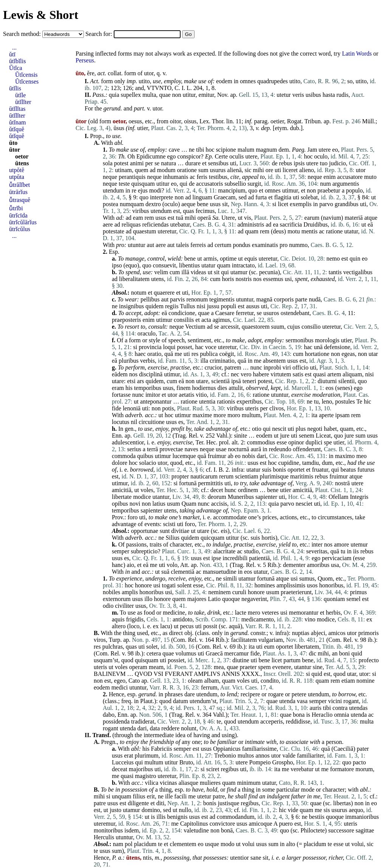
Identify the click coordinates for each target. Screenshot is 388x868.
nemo (333, 259)
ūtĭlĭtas (17, 109)
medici (120, 687)
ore (269, 170)
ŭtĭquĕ (17, 129)
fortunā (188, 483)
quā (169, 354)
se (157, 163)
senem (307, 436)
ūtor (15, 150)
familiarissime (260, 749)
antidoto (182, 619)
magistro (145, 776)
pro (120, 245)
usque (212, 844)
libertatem (307, 647)
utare (118, 381)
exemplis (301, 204)
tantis (335, 272)
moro (234, 415)
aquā (235, 626)
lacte (241, 613)
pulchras (113, 647)
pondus (241, 245)
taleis (182, 245)
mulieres (210, 783)
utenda (287, 701)
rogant (351, 701)
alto (291, 844)
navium (332, 218)
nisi (201, 306)
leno (327, 401)
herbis (333, 613)
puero (286, 824)
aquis (118, 619)
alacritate (225, 551)
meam (156, 667)
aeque (188, 204)
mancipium (232, 190)
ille (169, 796)
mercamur (237, 653)
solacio (148, 463)
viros (100, 640)
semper (121, 551)
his (129, 388)
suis (267, 470)
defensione (337, 347)
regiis (172, 306)
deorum (217, 497)
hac (199, 347)
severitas (317, 551)
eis (224, 531)
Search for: (100, 34)
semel (353, 599)
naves (191, 449)
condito (270, 681)
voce (211, 347)
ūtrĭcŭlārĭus (23, 222)
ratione (334, 231)
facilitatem (244, 640)
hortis (268, 538)
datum (181, 701)
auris (316, 708)
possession (134, 790)
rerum (226, 476)
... (14, 47)
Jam (312, 150)
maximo (345, 456)
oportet (296, 470)
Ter (199, 442)
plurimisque (274, 476)
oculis (237, 156)
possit (210, 626)
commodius (261, 442)
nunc (256, 367)
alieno (307, 170)
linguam (202, 197)
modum (166, 170)
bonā (227, 830)
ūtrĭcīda (18, 215)
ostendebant (295, 313)
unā (318, 347)
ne (192, 150)
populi (229, 306)
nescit (279, 429)
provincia (150, 347)
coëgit (226, 354)
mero (254, 613)
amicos (337, 633)
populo (354, 190)
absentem (274, 361)
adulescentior (128, 442)
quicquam (213, 538)
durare (193, 163)
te (219, 721)
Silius (172, 538)
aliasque (188, 783)
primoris (368, 633)
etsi (131, 381)
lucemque (184, 456)
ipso (117, 265)
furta (261, 197)
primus (358, 592)
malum (246, 150)
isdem (131, 830)
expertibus (249, 401)
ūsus (119, 128)
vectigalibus (358, 272)
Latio (214, 599)
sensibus (218, 163)
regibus (230, 769)
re (134, 190)
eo (335, 150)
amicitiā (122, 490)
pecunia (269, 272)
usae (221, 449)
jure (285, 436)
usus (215, 204)
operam (138, 667)
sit (225, 204)
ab (231, 456)
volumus (186, 653)
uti (233, 163)
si (274, 204)
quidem (155, 306)
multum (251, 415)
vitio (201, 395)
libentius (189, 265)
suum (278, 327)
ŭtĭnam (17, 122)
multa (149, 95)
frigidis (135, 619)
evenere (282, 667)
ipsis (299, 163)
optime (228, 259)
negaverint (254, 599)
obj (188, 633)
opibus (120, 504)
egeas (348, 354)
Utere (228, 218)
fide (117, 408)
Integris (359, 497)
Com (179, 640)
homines (265, 585)
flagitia (283, 197)
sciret (213, 769)
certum (223, 245)
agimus (221, 320)
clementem (183, 844)
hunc (231, 490)
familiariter (310, 755)
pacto (359, 762)
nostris (244, 279)
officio (300, 367)
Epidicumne (151, 156)
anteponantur (156, 401)
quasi (320, 374)
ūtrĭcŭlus (20, 229)
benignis (177, 817)
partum (292, 660)
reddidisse (298, 721)
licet (283, 204)
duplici (314, 442)
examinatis (265, 245)
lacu (165, 626)
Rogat (294, 121)
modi (155, 190)
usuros (271, 313)
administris (251, 224)
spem (264, 667)
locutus (121, 422)
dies (223, 388)
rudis (343, 95)
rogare (276, 694)
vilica (152, 783)
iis (356, 551)
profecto (369, 660)
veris (298, 95)
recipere (250, 694)
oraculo (147, 333)
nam (118, 844)
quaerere (164, 293)
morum (364, 769)
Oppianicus (227, 749)
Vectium (195, 327)
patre (219, 796)
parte (301, 299)
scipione (226, 150)
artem (334, 374)
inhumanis (176, 177)
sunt (165, 531)
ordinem (248, 490)
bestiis (317, 817)
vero (246, 374)
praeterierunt (296, 592)
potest (121, 163)
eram (118, 388)
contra (340, 708)
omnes (248, 81)
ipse (216, 558)
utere (325, 150)
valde (289, 755)
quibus (145, 456)
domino (151, 810)
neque (110, 177)
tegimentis (222, 299)
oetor (22, 156)
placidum (145, 844)
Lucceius (123, 762)
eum (269, 647)
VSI (158, 674)
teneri (249, 381)
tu (316, 401)
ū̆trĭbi (16, 208)
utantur (161, 497)
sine (318, 667)
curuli (239, 592)
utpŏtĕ (17, 170)
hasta (329, 95)
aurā (256, 449)
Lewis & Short (41, 15)
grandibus (347, 204)
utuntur (136, 245)
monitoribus (108, 830)
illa (204, 361)
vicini (335, 701)
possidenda (116, 721)
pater (363, 749)
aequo (356, 810)
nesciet (304, 504)
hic (368, 401)
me (178, 354)
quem (142, 170)
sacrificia (291, 224)
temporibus (148, 388)
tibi (200, 150)
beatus (348, 470)
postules (345, 401)
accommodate (230, 517)
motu (294, 231)
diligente (138, 803)
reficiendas (155, 224)
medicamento (258, 619)
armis (210, 259)
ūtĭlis (15, 88)
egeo (120, 681)
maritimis (302, 476)
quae (165, 95)
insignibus (131, 306)
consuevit (164, 265)
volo (172, 565)
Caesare (225, 313)
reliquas (131, 224)
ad (152, 170)
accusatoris (209, 184)
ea (275, 224)
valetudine (196, 830)
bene (203, 204)
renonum (197, 299)
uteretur (167, 231)
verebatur (302, 769)
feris (202, 177)
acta (206, 320)
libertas (342, 803)
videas (199, 272)
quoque (231, 599)
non (177, 95)
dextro (153, 204)
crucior (213, 367)
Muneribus (241, 497)
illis (161, 817)
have (198, 790)
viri (287, 367)
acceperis (272, 721)
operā (204, 218)
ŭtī (12, 54)
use (157, 81)
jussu (213, 306)
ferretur (245, 313)
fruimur (217, 456)
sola (108, 163)
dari (262, 456)
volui (248, 844)
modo (227, 844)
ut (374, 197)
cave (174, 150)
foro (133, 517)
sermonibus (300, 340)
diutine (241, 660)
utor (149, 73)
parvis (177, 299)
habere (261, 374)
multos (246, 755)
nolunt (189, 728)
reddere (170, 728)
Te (359, 401)
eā (370, 224)
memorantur (304, 613)
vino (310, 619)
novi (135, 504)
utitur (189, 95)
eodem (224, 81)
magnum (266, 150)
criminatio (222, 361)
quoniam (334, 599)
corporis (284, 299)
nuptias (301, 633)
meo (362, 456)
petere (299, 694)
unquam (122, 796)
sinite (240, 436)
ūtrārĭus (18, 192)
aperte (326, 415)
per (149, 163)
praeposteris (126, 320)
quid (357, 653)
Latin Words (357, 54)
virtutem (281, 374)
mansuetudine (220, 572)
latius (159, 504)
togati (168, 585)
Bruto (186, 762)
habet (330, 429)
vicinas (168, 783)
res (195, 354)
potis (168, 408)
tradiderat (143, 721)
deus (278, 231)
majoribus (141, 769)
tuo (324, 163)
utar (373, 354)
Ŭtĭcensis (26, 75)
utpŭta (17, 177)
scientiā (220, 381)
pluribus (128, 361)
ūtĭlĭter (23, 102)
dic (313, 653)
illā (185, 272)
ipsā (236, 381)
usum (174, 504)
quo (253, 190)
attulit (236, 388)
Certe (221, 156)
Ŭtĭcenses (27, 82)
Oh (131, 156)
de (274, 163)
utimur (290, 190)
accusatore (350, 177)
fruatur (320, 470)
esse (282, 442)
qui (184, 184)
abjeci (318, 633)
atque (371, 218)
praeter (248, 667)
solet (152, 647)
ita (314, 415)
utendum (113, 190)
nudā (315, 299)
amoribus (318, 565)
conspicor (189, 156)
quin (355, 259)
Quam (189, 504)
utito (144, 81)
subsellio (235, 184)
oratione (187, 170)
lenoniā (132, 408)
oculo (321, 156)
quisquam (143, 184)
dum (327, 463)
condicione (182, 313)
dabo (109, 715)
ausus (253, 306)
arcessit (230, 327)
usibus (313, 95)
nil (134, 422)
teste (124, 184)
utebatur (180, 224)
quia (114, 95)
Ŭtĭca (16, 68)
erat (128, 755)
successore (341, 830)
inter (317, 544)
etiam (348, 681)
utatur (351, 231)
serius (134, 449)
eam (138, 218)
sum (203, 170)
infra (237, 470)
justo (115, 810)
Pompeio (260, 762)
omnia (342, 715)
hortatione (317, 354)
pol (128, 844)
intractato (243, 265)
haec (140, 354)
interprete (162, 197)
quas (188, 211)
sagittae (365, 830)
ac (192, 177)
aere (108, 224)
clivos (277, 408)
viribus (141, 211)
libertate (122, 497)
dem (284, 150)
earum (312, 218)
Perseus (85, 60)
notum (139, 293)
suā (165, 572)
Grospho (282, 762)
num (325, 184)
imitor (153, 395)
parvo (326, 204)
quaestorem (256, 327)
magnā (264, 299)
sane (256, 858)
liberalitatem (134, 279)
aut (151, 245)
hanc (117, 565)
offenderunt (307, 449)
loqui (169, 347)
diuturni (327, 381)
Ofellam (339, 497)
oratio (154, 354)
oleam (195, 681)
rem (149, 218)
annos (262, 755)
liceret (290, 170)
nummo (298, 245)
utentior (240, 858)
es (181, 422)
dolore (120, 463)
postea (111, 204)
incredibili (235, 558)
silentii (346, 381)
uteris (252, 408)
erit (151, 796)
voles (147, 490)
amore (342, 544)
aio (131, 565)
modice (142, 497)
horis (228, 279)
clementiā (182, 572)
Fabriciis (162, 749)
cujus (294, 327)
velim (161, 272)
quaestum (145, 231)
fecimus (205, 211)
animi (137, 163)
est (177, 211)
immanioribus (362, 817)
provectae (171, 449)
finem (183, 388)
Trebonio (225, 755)
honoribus (331, 585)
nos (257, 279)
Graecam (225, 197)
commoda (124, 456)
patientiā (259, 558)
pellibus (150, 299)
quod (176, 463)
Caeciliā (343, 749)
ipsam (342, 415)
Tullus (187, 306)
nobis (249, 456)
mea (219, 667)
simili (230, 578)
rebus (286, 163)
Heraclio (322, 715)
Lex (204, 121)
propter (180, 476)
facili (180, 796)
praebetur (329, 190)
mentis (310, 231)
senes (344, 388)
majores (197, 599)
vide (293, 810)
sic (248, 170)
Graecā (214, 653)
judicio (337, 163)
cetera (154, 653)
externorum (117, 599)
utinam (123, 170)
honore (143, 585)
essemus (273, 279)
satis (298, 374)
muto (370, 177)
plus (301, 429)
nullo (185, 810)
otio (257, 429)
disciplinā (151, 374)
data (155, 728)
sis (327, 810)
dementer (294, 565)
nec (235, 374)
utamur (239, 272)
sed (242, 197)
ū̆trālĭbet (19, 185)
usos (312, 585)
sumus (307, 578)
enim (329, 177)
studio (251, 551)
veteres (270, 613)
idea (180, 735)
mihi (258, 170)
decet (217, 490)
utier (143, 128)
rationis (226, 401)
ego (171, 156)
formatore (342, 769)
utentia (207, 401)
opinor (296, 442)
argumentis (346, 184)
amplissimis (291, 585)
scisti (169, 524)
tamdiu (311, 463)
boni (345, 653)
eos (330, 388)
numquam (132, 204)
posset (184, 347)
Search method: (23, 34)
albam (211, 681)
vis (248, 218)
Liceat (323, 436)
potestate (114, 231)
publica (209, 354)
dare (190, 694)
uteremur (104, 824)
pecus (187, 626)
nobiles (111, 592)
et (204, 163)
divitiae (180, 531)
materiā (354, 218)
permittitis (210, 483)
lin (230, 121)
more (220, 415)
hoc (210, 150)
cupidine (289, 463)
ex (369, 619)
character (181, 544)
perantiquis (132, 177)
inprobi (272, 367)
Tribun (313, 121)
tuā (180, 218)
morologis (327, 340)
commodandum (236, 817)
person (334, 742)
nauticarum (204, 476)
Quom (325, 578)
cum (175, 272)
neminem (220, 592)
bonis (279, 470)
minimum (249, 783)
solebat (309, 197)
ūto (13, 143)
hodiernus (204, 388)
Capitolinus (194, 824)
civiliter (124, 606)
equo (131, 265)
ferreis (198, 245)
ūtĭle (20, 95)
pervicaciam (337, 558)
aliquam (352, 374)
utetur (284, 95)
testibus (218, 177)
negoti (315, 429)
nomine (365, 681)
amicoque (260, 824)
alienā (234, 170)
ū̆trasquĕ (20, 200)
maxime (203, 415)
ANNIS (231, 674)
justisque (228, 803)
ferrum (209, 687)
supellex (131, 95)
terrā (152, 449)
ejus (143, 190)
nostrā (342, 483)
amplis (130, 592)
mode (308, 790)
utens (158, 279)
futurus (366, 470)
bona (299, 715)
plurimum (146, 755)
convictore (222, 824)
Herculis (104, 837)
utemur (359, 544)
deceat (120, 769)
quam (252, 231)
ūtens (22, 163)
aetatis (186, 395)
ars (141, 381)
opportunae (145, 531)
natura (168, 163)
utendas (358, 708)
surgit (254, 184)
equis (251, 259)
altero (119, 626)
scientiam (247, 476)
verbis (148, 361)
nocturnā (238, 449)
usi (288, 279)
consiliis (184, 320)
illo (148, 599)
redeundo (280, 449)
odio (108, 606)
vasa (302, 701)
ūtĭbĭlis (17, 61)
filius (139, 796)
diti (160, 803)
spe (328, 442)
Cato (134, 681)
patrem (233, 367)
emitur (206, 95)
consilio (311, 327)
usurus (218, 170)
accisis (219, 504)
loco (134, 626)
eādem (120, 374)
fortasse (121, 395)
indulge (221, 544)
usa (335, 565)
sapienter (266, 497)
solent (184, 585)
